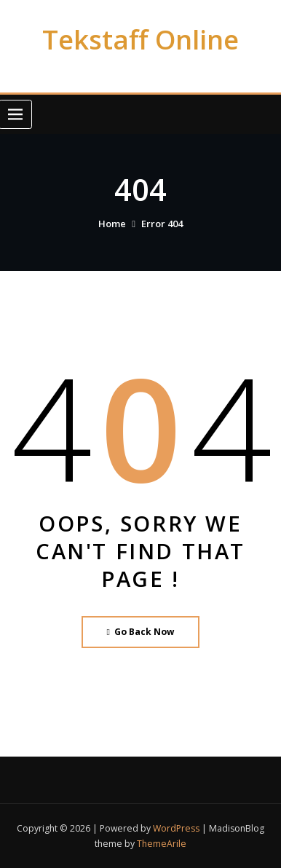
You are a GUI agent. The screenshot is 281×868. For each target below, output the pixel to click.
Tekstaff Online (140, 39)
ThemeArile (162, 844)
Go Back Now (141, 632)
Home (112, 224)
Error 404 (162, 224)
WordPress (176, 828)
